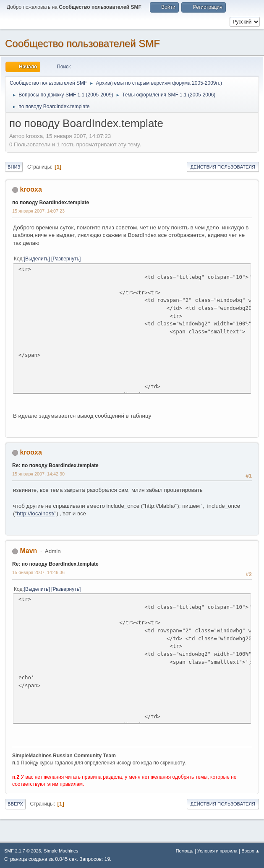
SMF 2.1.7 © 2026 (23, 851)
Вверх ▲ (251, 851)
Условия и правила (217, 851)
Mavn (28, 551)
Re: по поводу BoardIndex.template (55, 465)
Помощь (185, 851)
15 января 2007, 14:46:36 (38, 572)
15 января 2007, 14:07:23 (38, 211)
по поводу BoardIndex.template (51, 203)
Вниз (14, 167)
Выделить (37, 259)
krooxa (31, 189)
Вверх (15, 804)
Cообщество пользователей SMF (82, 43)
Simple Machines (61, 851)
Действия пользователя (223, 167)
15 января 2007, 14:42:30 (38, 474)
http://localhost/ (36, 513)
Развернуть (66, 259)
